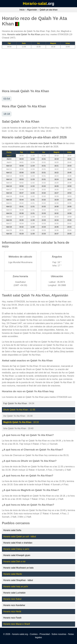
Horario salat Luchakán (14, 593)
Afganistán (32, 10)
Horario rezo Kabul (12, 599)
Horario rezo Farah (12, 618)
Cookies (34, 634)
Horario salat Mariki (13, 574)
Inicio (22, 10)
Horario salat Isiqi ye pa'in (16, 586)
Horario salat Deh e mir (14, 561)
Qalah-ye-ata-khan (49, 10)
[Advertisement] (38, 67)
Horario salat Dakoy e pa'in (16, 549)
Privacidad (45, 634)
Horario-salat (35, 4)
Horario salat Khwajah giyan (17, 555)
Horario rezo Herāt (12, 611)
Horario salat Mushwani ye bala (18, 568)
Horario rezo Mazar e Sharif (17, 624)
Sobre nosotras (59, 634)
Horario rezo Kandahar (14, 605)
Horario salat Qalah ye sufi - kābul (20, 537)
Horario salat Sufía (12, 530)
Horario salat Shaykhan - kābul (18, 580)
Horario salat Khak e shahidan (18, 543)
